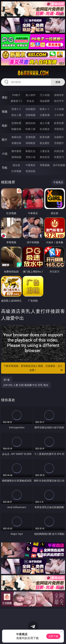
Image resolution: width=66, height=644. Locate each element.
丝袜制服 (30, 115)
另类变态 (59, 129)
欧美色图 (45, 137)
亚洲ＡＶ (16, 109)
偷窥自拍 (16, 137)
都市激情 (16, 151)
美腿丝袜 (16, 143)
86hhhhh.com (33, 73)
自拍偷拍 (30, 109)
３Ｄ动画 (59, 109)
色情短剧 (30, 171)
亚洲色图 (30, 137)
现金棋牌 (45, 101)
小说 (5, 154)
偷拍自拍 (30, 123)
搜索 (58, 82)
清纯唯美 (30, 143)
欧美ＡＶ (45, 109)
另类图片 (59, 143)
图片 (5, 140)
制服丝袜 (16, 129)
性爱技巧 (59, 157)
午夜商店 (30, 165)
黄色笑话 (45, 157)
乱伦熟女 (45, 129)
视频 (5, 112)
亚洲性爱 (16, 123)
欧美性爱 (59, 123)
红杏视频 (16, 171)
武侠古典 (59, 151)
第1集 (7, 380)
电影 (5, 126)
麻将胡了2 (16, 101)
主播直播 (45, 115)
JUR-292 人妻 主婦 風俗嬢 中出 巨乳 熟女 (26, 385)
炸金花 (30, 101)
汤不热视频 (59, 165)
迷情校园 (16, 157)
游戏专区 (59, 95)
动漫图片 (59, 137)
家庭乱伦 (30, 151)
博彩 (5, 97)
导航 (5, 168)
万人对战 (45, 95)
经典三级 (30, 129)
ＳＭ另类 (59, 115)
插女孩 (16, 165)
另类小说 (30, 157)
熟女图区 (45, 143)
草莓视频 (45, 165)
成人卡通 (45, 123)
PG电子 (16, 95)
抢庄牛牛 (59, 101)
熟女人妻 (16, 115)
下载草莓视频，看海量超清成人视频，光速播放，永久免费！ (33, 368)
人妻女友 (45, 151)
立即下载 (53, 636)
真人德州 (30, 95)
